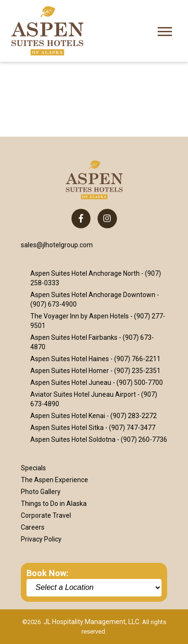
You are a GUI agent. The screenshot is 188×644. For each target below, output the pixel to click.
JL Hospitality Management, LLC (91, 622)
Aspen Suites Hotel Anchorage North (85, 273)
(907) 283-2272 (134, 416)
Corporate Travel (46, 515)
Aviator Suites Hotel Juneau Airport (83, 394)
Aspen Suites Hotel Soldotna (73, 439)
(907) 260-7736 (144, 439)
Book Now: (48, 573)
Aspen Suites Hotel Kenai (68, 416)
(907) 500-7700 (140, 383)
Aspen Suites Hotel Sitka (67, 428)
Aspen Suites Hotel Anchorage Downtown (93, 295)
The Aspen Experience (54, 480)
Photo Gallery (41, 492)
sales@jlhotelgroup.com (57, 245)
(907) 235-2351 (137, 371)
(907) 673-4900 (54, 304)
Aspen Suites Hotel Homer (70, 371)
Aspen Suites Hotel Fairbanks (74, 337)
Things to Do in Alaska (54, 504)
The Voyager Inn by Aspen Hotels (80, 316)
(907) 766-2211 (137, 359)
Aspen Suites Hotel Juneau (71, 383)
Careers (33, 527)
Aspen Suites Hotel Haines (70, 359)
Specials (33, 468)
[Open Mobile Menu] (165, 31)
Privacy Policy (41, 539)
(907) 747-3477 (132, 428)
